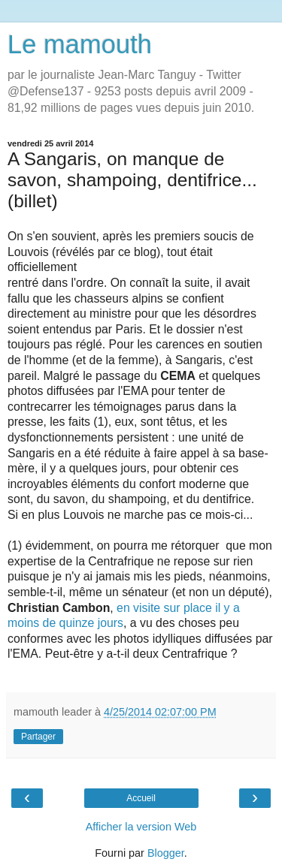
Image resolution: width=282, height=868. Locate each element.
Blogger (166, 853)
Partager (38, 737)
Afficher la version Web (141, 827)
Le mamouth (80, 44)
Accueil (141, 798)
